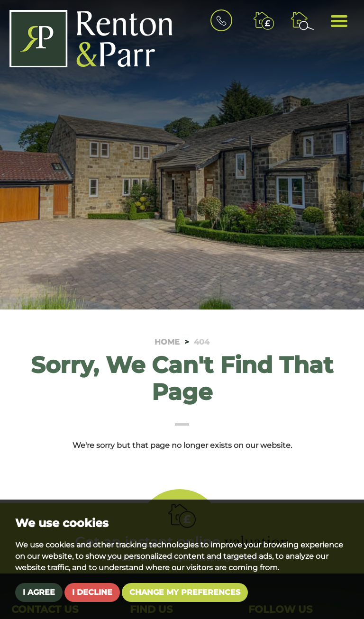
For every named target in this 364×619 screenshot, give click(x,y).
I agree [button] (39, 592)
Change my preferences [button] (185, 592)
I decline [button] (92, 592)
